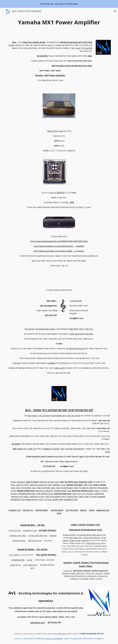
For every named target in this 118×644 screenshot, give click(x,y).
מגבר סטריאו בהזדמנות (49, 482)
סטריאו (17, 363)
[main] (59, 22)
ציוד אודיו (89, 329)
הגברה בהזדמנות (37, 497)
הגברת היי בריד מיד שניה (83, 494)
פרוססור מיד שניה (81, 488)
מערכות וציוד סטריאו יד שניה (72, 449)
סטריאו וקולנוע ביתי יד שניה (44, 416)
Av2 (29, 416)
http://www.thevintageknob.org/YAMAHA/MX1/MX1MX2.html (59, 241)
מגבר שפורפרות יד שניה (26, 488)
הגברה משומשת (59, 485)
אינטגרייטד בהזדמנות (20, 497)
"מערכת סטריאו (73, 349)
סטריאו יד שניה (91, 497)
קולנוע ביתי (29, 329)
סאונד (81, 497)
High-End (73, 329)
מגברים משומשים (18, 499)
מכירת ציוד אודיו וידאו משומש (68, 416)
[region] (59, 4)
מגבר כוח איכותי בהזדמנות (41, 485)
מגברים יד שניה (45, 499)
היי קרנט (53, 193)
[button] (3, 11)
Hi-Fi (81, 329)
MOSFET (61, 193)
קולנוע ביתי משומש (51, 449)
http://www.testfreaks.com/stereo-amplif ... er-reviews (59, 251)
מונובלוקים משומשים (27, 494)
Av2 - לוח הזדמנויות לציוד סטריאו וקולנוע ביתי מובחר (59, 410)
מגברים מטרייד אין (70, 497)
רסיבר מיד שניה (22, 485)
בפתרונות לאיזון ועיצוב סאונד (81, 334)
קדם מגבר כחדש (18, 482)
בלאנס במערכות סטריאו (46, 329)
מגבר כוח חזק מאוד (55, 131)
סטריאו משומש (32, 499)
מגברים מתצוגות (71, 499)
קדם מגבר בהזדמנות (44, 491)
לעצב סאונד (59, 368)
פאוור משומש (58, 499)
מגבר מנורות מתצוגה (62, 491)
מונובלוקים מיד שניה (64, 488)
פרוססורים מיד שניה (53, 497)
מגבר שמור (88, 485)
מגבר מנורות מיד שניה (46, 488)
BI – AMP (70, 202)
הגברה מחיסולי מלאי (45, 494)
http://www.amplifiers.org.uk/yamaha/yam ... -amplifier (59, 246)
